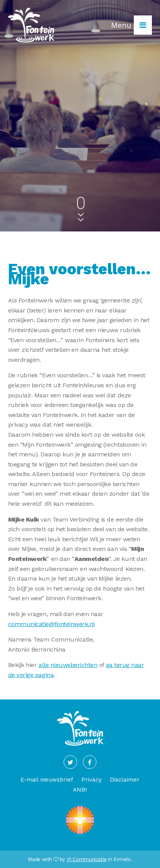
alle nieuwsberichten (68, 665)
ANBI (80, 790)
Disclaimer (125, 780)
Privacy (92, 780)
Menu (131, 25)
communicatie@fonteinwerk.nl (51, 624)
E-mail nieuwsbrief (47, 780)
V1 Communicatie (87, 859)
